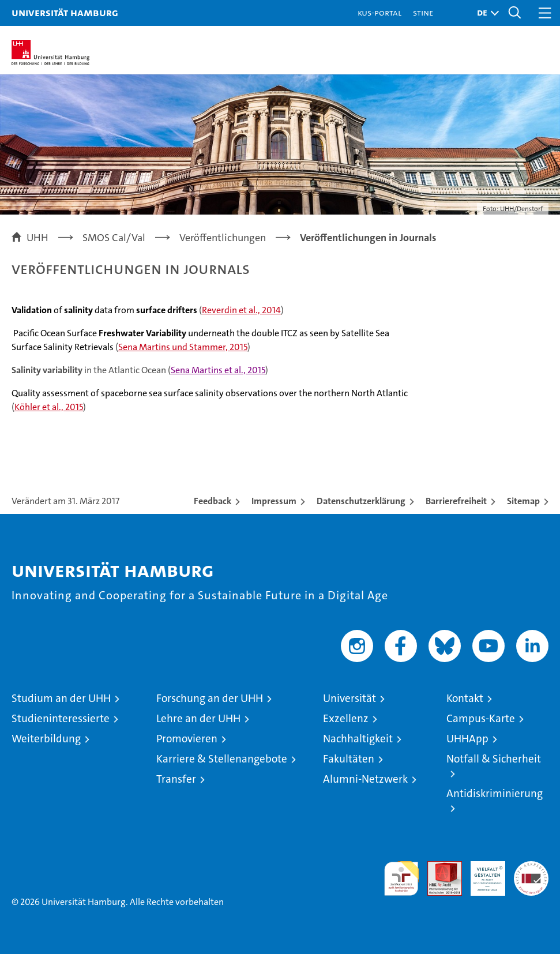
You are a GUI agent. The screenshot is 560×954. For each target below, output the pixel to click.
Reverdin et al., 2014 (241, 310)
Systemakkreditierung (531, 867)
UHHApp (467, 739)
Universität (349, 698)
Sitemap (523, 501)
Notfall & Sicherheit (494, 759)
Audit (438, 867)
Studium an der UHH (61, 698)
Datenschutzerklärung (361, 501)
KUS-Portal (379, 12)
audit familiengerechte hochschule (401, 878)
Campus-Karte (481, 718)
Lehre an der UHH (198, 718)
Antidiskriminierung (495, 793)
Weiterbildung (46, 739)
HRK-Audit (482, 873)
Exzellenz (346, 718)
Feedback (213, 501)
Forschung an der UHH (210, 698)
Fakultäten (349, 759)
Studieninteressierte (61, 718)
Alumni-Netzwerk (365, 779)
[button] (485, 13)
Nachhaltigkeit (358, 739)
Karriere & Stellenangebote (222, 759)
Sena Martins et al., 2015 (218, 370)
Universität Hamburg (65, 12)
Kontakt (465, 698)
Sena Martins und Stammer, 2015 (183, 347)
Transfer (176, 779)
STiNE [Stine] (423, 12)
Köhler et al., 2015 (49, 407)
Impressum (274, 501)
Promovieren (187, 739)
